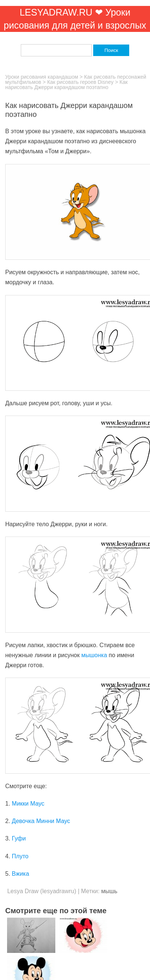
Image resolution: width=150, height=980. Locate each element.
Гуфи (19, 838)
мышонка (94, 655)
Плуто (20, 856)
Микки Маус (28, 804)
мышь (109, 891)
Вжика (21, 874)
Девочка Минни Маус (41, 821)
